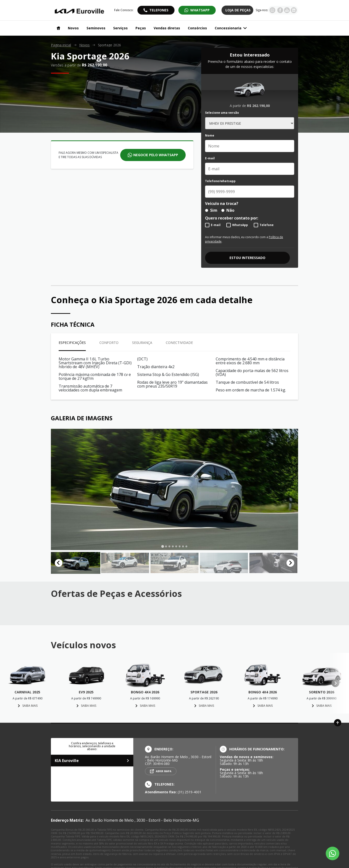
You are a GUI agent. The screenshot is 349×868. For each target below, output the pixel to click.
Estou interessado (247, 258)
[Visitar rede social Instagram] (272, 12)
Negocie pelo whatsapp (156, 155)
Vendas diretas (167, 28)
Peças (141, 28)
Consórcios (197, 28)
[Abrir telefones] (156, 10)
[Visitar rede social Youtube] (287, 12)
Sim (211, 210)
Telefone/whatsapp (220, 181)
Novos (73, 28)
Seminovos (96, 28)
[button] (76, 563)
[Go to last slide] (59, 563)
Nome (210, 136)
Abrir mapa (164, 771)
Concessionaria (231, 28)
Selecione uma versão (222, 113)
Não (228, 210)
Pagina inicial (61, 45)
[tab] (163, 546)
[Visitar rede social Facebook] (280, 12)
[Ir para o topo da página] (338, 723)
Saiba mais (28, 706)
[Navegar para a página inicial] (57, 28)
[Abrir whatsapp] (197, 10)
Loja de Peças (238, 10)
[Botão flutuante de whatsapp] (333, 853)
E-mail (210, 158)
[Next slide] (290, 563)
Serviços (120, 28)
